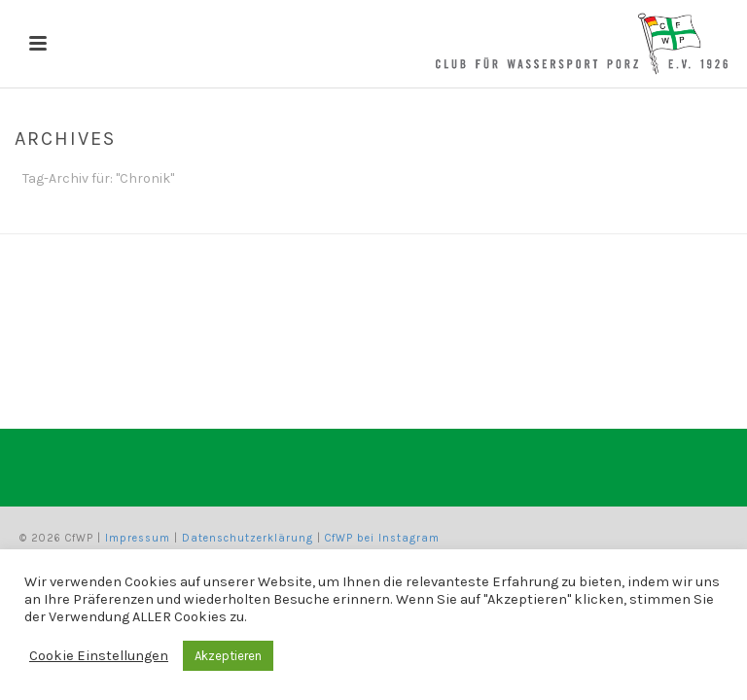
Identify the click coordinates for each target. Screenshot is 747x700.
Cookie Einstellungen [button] (99, 656)
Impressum (138, 538)
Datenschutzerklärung (248, 538)
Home (690, 215)
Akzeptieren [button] (228, 656)
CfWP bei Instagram (382, 538)
